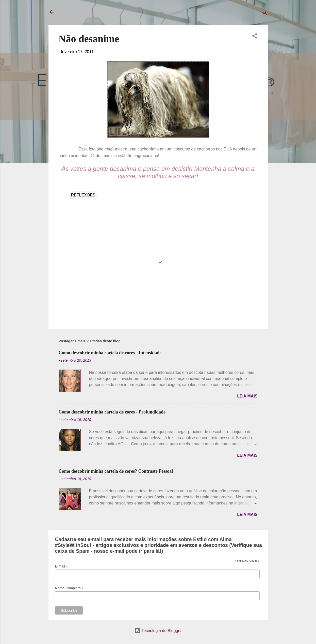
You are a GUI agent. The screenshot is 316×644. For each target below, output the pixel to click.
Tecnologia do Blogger (158, 631)
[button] (255, 37)
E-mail (61, 566)
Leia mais (247, 396)
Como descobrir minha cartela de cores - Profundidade (112, 412)
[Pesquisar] (265, 14)
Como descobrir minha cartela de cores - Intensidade (110, 353)
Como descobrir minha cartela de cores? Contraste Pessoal (116, 471)
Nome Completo (69, 588)
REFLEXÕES (83, 195)
